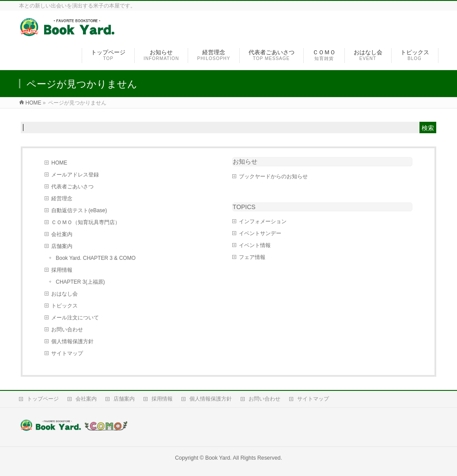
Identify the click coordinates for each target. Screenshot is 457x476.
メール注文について (75, 318)
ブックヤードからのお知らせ (273, 176)
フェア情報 (252, 257)
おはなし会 (64, 294)
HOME (59, 163)
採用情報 (62, 270)
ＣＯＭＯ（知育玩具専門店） (86, 222)
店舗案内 (62, 246)
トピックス (64, 306)
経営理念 (62, 199)
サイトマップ (67, 353)
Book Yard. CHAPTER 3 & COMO (96, 258)
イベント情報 (255, 245)
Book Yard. (219, 458)
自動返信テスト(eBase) (79, 210)
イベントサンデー (260, 233)
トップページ (43, 399)
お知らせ (245, 161)
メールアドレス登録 (75, 175)
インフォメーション (263, 221)
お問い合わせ (67, 330)
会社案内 (62, 234)
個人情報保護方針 (72, 341)
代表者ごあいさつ (72, 187)
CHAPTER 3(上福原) (80, 282)
